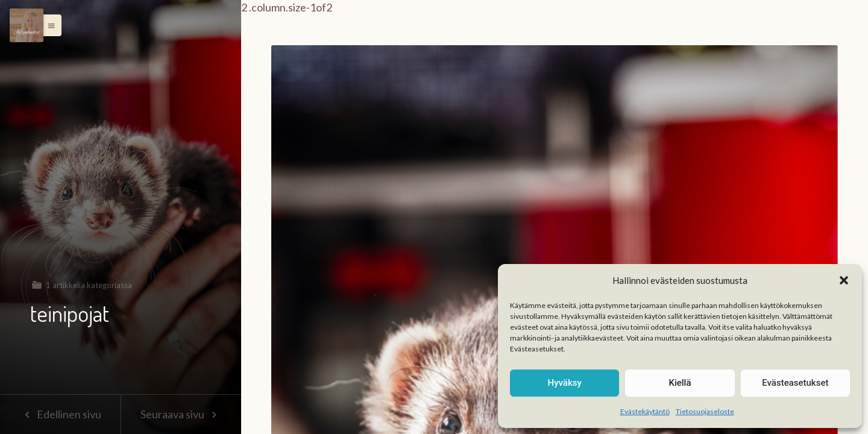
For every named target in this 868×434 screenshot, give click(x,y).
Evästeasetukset (795, 383)
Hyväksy (565, 383)
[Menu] (27, 25)
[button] (844, 280)
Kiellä (680, 383)
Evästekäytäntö (645, 411)
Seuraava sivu (181, 414)
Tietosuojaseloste (705, 411)
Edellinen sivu (60, 414)
